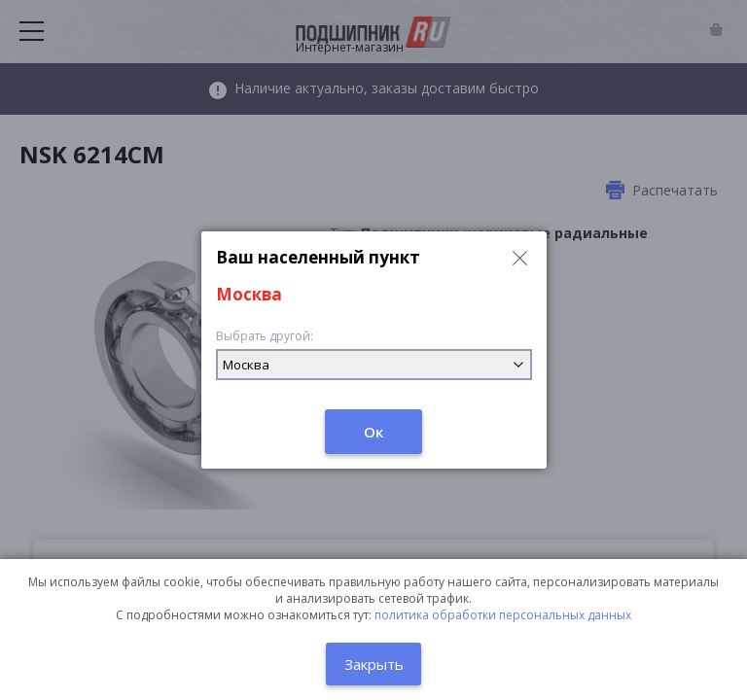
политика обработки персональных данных (503, 615)
